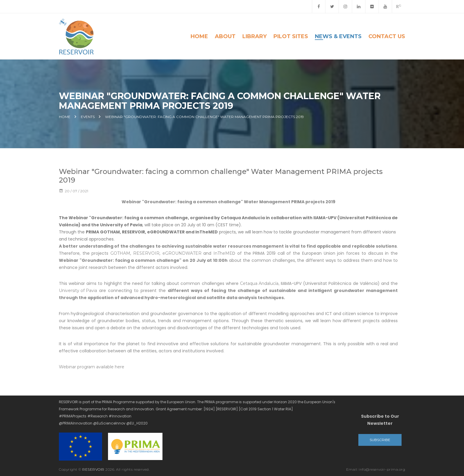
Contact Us (387, 36)
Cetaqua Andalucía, (260, 283)
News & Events (338, 36)
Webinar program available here (92, 367)
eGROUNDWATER (182, 253)
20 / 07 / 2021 (74, 191)
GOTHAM (120, 253)
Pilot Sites (291, 36)
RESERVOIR (146, 253)
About (225, 36)
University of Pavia (78, 291)
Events (88, 117)
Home (199, 36)
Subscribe (380, 440)
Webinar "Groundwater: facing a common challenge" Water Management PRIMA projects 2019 (204, 117)
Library (254, 36)
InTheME (223, 253)
